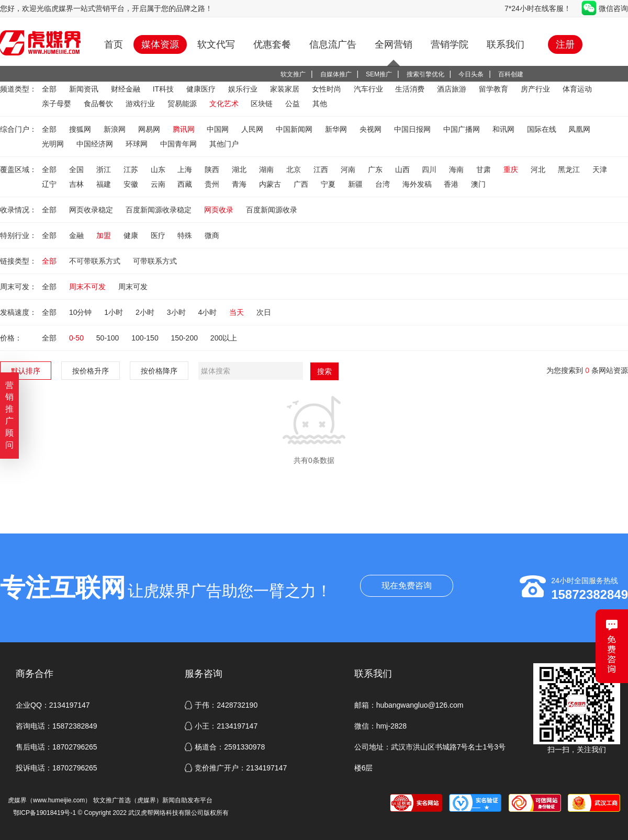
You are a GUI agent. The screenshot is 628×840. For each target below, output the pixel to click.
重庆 (512, 169)
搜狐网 (81, 129)
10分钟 (81, 312)
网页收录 (220, 210)
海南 (457, 169)
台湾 (384, 184)
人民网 (253, 129)
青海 (240, 184)
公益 (294, 104)
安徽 (132, 184)
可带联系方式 (155, 261)
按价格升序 (91, 371)
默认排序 (26, 371)
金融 (77, 235)
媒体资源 (160, 44)
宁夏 (329, 184)
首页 (114, 44)
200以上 (224, 338)
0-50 (77, 338)
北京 (295, 169)
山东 (159, 169)
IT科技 (164, 89)
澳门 (478, 184)
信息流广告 (333, 44)
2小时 (146, 312)
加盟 (105, 235)
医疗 (159, 235)
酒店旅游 (453, 89)
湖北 (240, 169)
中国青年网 (180, 144)
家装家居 (286, 89)
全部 (50, 89)
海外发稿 (418, 184)
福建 (105, 184)
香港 (452, 184)
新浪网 (116, 129)
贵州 (213, 184)
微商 (212, 235)
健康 (132, 235)
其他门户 (224, 144)
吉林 (77, 184)
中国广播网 (463, 129)
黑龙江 (570, 169)
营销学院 (450, 44)
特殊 (186, 235)
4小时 (208, 312)
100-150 (146, 338)
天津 (600, 169)
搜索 (324, 371)
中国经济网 (96, 144)
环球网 (138, 144)
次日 (264, 312)
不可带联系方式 (96, 261)
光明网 (54, 144)
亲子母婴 (58, 104)
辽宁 (50, 184)
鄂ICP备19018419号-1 (44, 813)
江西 (322, 169)
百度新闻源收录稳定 (160, 210)
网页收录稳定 (92, 210)
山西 (403, 169)
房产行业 (536, 89)
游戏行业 (141, 104)
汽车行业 (369, 89)
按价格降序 (159, 371)
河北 (539, 169)
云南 (159, 184)
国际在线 (543, 129)
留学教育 (495, 89)
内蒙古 (271, 184)
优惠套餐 (272, 44)
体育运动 (577, 89)
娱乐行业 (244, 89)
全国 (77, 169)
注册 (565, 44)
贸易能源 (183, 104)
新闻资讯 (85, 89)
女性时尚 (328, 89)
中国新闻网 (295, 129)
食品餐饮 (99, 104)
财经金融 (127, 89)
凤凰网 (579, 129)
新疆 (356, 184)
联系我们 (506, 44)
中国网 (219, 129)
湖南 (267, 169)
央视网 (372, 129)
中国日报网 (413, 129)
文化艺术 (225, 104)
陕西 (213, 169)
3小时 (177, 312)
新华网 (337, 129)
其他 (320, 104)
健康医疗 (202, 89)
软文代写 (216, 44)
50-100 (109, 338)
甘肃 (485, 169)
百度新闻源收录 (272, 210)
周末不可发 (88, 287)
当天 (238, 312)
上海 (186, 169)
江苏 (132, 169)
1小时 (115, 312)
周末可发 (133, 287)
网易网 (150, 129)
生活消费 (411, 89)
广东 (376, 169)
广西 (302, 184)
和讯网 (504, 129)
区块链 (263, 104)
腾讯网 (185, 129)
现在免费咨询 (407, 586)
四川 (430, 169)
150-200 (186, 338)
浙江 (105, 169)
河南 (349, 169)
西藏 (186, 184)
